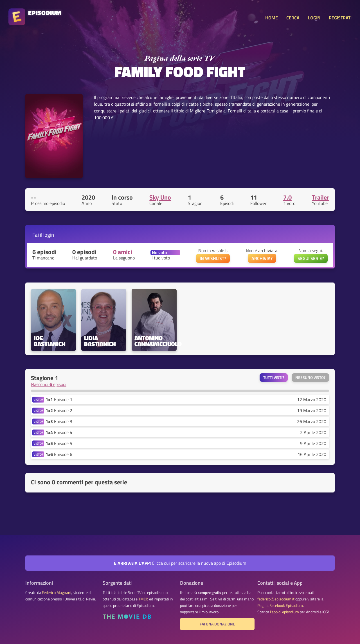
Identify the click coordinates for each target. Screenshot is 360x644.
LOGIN (314, 18)
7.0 (287, 197)
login (49, 235)
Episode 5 (59, 443)
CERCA (293, 18)
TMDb (143, 599)
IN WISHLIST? (213, 258)
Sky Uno (160, 197)
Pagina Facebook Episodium (280, 605)
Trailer (320, 197)
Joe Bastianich (50, 341)
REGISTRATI (340, 18)
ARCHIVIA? (262, 258)
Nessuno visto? (310, 378)
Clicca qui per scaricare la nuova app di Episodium (180, 563)
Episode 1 (59, 399)
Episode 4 (59, 432)
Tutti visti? (274, 378)
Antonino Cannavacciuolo (154, 341)
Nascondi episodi (49, 384)
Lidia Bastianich (100, 341)
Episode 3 (59, 421)
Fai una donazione (217, 624)
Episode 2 (59, 410)
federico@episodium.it (276, 599)
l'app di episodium (284, 612)
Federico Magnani (57, 593)
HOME (272, 18)
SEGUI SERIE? (311, 258)
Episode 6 (59, 454)
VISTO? (38, 400)
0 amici (123, 252)
